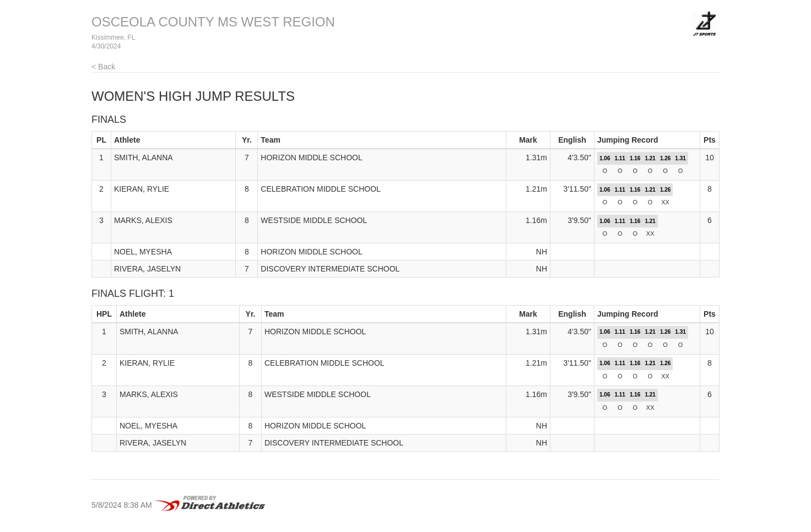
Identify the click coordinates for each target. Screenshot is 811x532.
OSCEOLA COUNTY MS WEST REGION (213, 22)
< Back (103, 67)
